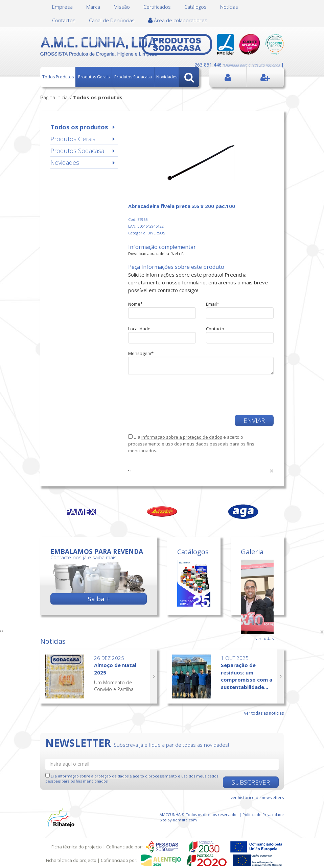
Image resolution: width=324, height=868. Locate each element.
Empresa (62, 7)
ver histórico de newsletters (257, 798)
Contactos (64, 20)
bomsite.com (185, 820)
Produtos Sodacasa (133, 77)
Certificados (157, 7)
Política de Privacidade (263, 814)
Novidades (167, 77)
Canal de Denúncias (112, 20)
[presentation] (180, 395)
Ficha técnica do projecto (77, 847)
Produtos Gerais (94, 77)
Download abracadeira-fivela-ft (156, 253)
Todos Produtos (58, 77)
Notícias (229, 7)
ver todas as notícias (264, 713)
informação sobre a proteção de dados (182, 437)
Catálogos (195, 7)
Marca (93, 7)
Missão (122, 7)
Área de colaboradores (178, 20)
